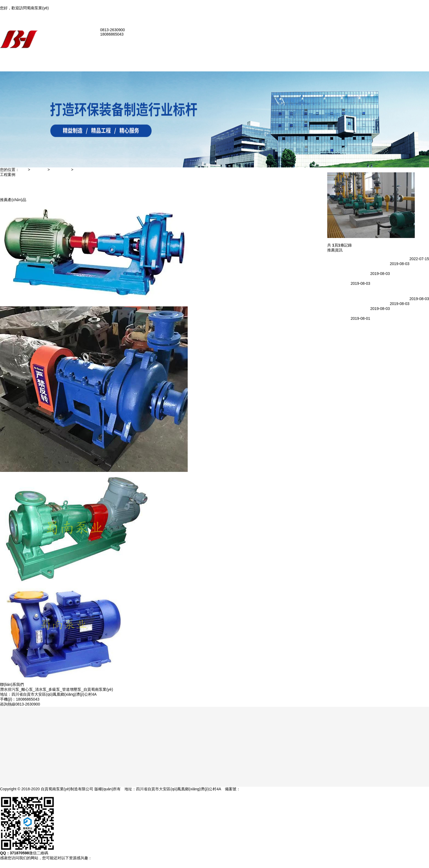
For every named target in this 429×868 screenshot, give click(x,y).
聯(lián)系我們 (417, 18)
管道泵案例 (60, 189)
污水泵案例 (60, 174)
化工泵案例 (60, 179)
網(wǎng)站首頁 (64, 60)
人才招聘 (58, 204)
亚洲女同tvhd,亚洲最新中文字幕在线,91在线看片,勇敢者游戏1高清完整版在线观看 (70, 865)
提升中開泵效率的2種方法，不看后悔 (339, 322)
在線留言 (58, 194)
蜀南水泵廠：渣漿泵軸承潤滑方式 (356, 302)
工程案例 (39, 172)
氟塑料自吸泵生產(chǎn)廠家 (339, 287)
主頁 (23, 172)
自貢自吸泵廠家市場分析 (348, 297)
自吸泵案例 (60, 184)
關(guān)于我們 (63, 65)
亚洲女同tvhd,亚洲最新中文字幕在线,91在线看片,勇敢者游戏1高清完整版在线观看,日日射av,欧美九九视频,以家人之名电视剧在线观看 (130, 3)
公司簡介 (58, 70)
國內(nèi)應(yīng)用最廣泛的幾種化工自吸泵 (365, 257)
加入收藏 (413, 13)
